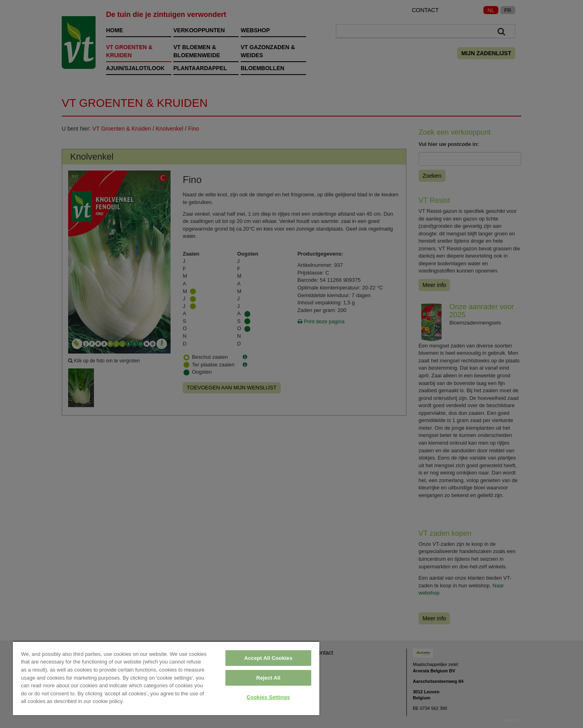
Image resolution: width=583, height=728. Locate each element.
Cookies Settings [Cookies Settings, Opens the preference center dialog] (269, 697)
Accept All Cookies (269, 658)
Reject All (268, 678)
